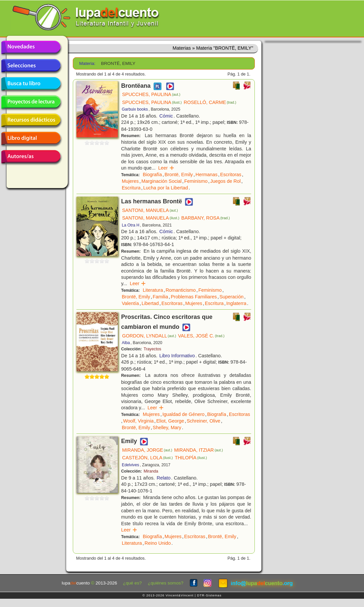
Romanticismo (181, 290)
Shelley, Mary (167, 428)
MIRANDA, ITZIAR (198, 450)
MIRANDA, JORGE (147, 450)
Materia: (87, 63)
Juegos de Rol (225, 181)
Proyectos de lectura (31, 102)
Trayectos (152, 349)
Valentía (130, 303)
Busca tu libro (31, 84)
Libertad (150, 303)
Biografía (153, 175)
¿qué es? (133, 583)
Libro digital (31, 138)
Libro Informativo (177, 356)
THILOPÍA (191, 458)
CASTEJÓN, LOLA (147, 458)
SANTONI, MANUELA (150, 210)
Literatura (153, 290)
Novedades (31, 47)
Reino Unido (158, 543)
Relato (164, 478)
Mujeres (130, 181)
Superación (231, 297)
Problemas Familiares (194, 297)
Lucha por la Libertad (166, 188)
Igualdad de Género (183, 414)
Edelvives (130, 465)
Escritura (131, 188)
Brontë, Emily (179, 175)
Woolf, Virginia (138, 421)
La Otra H (131, 225)
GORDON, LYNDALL (149, 336)
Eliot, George (170, 421)
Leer (166, 168)
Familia (160, 297)
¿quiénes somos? (166, 583)
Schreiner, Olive (204, 421)
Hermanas (206, 175)
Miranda (151, 471)
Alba (126, 343)
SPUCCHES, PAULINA (151, 94)
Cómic (166, 116)
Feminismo (196, 181)
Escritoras (231, 175)
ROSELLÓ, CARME (210, 102)
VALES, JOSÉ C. (201, 336)
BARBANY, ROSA (206, 218)
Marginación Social (161, 181)
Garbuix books (135, 109)
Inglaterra (236, 303)
